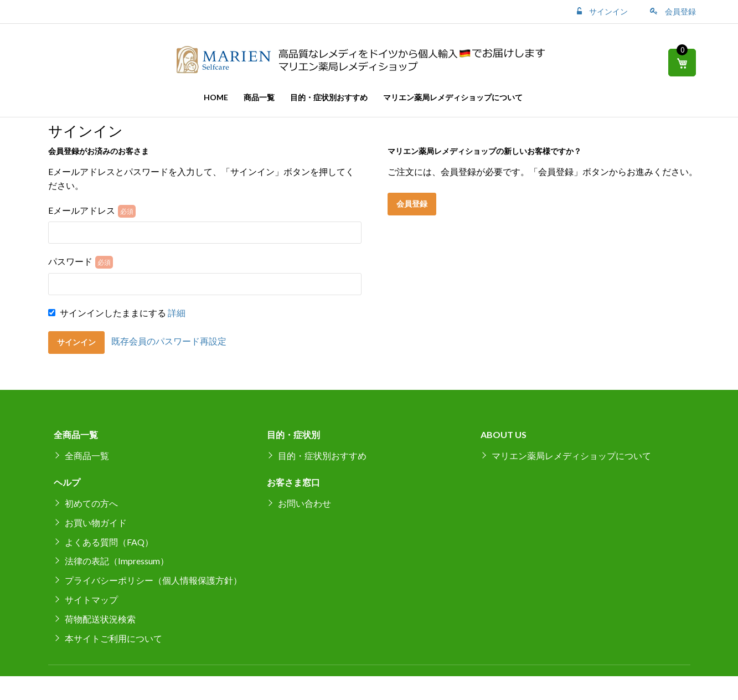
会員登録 (680, 11)
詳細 (177, 313)
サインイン (608, 11)
